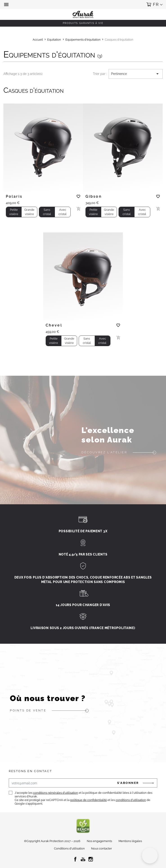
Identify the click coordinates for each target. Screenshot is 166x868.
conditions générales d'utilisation (56, 793)
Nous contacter (102, 848)
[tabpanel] (43, 146)
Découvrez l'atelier (104, 452)
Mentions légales (130, 841)
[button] (7, 5)
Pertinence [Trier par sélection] (136, 74)
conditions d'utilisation (131, 800)
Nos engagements (99, 841)
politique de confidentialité (89, 800)
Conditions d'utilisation (69, 848)
